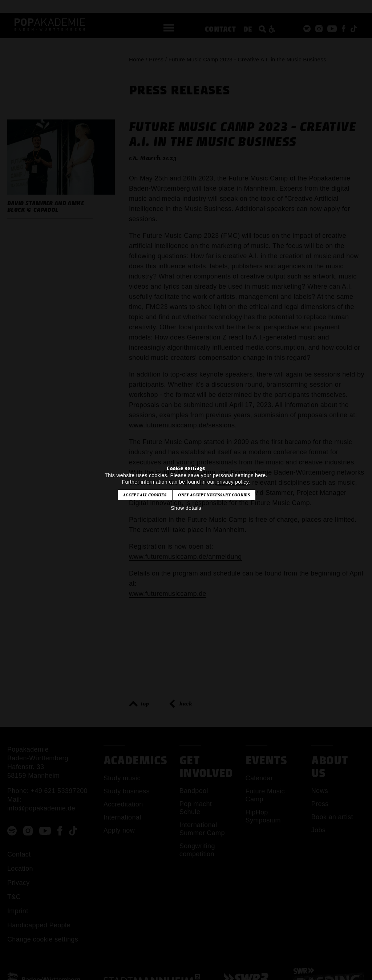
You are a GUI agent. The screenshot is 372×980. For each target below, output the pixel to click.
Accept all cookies (145, 495)
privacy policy (232, 482)
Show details (186, 508)
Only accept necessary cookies (214, 495)
